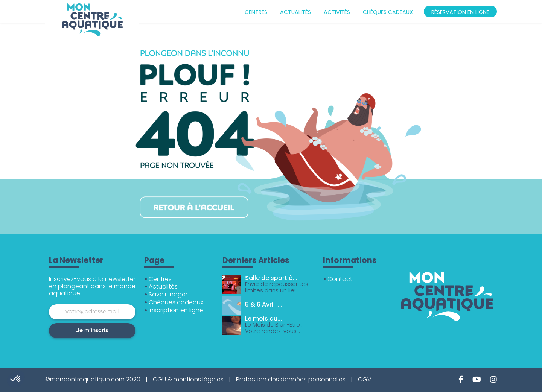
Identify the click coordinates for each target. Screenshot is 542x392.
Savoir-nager (168, 294)
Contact (340, 279)
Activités (337, 12)
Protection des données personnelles (291, 379)
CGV (365, 379)
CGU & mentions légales (188, 379)
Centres (256, 12)
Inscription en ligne (176, 310)
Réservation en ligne (460, 12)
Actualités (295, 12)
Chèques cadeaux (388, 12)
